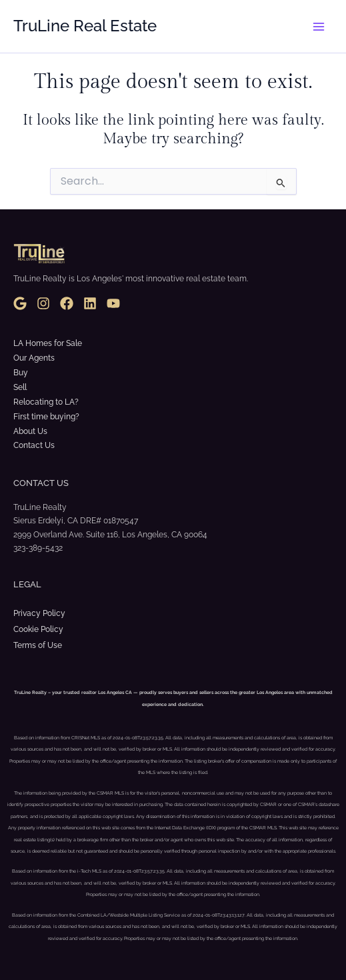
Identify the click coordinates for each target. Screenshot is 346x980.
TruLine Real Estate (85, 26)
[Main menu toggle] (319, 27)
